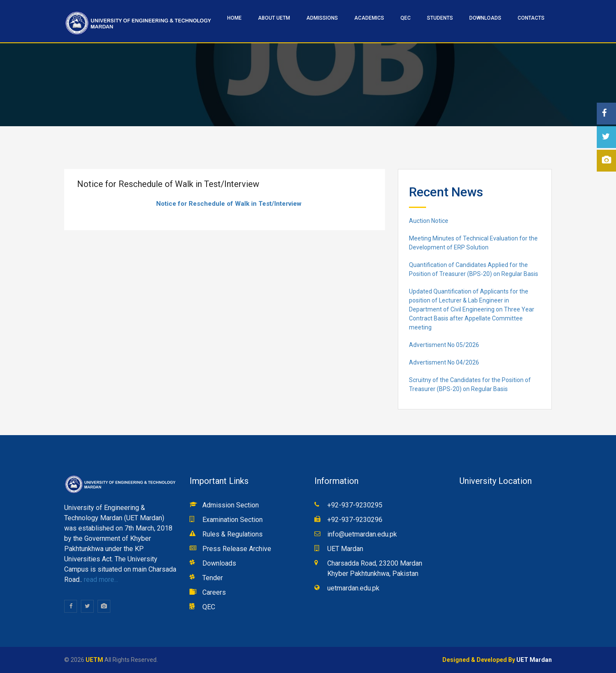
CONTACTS (531, 18)
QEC (406, 18)
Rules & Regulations (232, 534)
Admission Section (231, 505)
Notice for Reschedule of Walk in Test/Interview (229, 204)
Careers (214, 592)
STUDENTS (440, 18)
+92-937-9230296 (355, 520)
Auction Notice (429, 221)
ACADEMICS (369, 18)
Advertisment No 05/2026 (444, 345)
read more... (100, 580)
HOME (234, 18)
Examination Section (232, 520)
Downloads (485, 18)
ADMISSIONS (322, 18)
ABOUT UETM (274, 18)
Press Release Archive (237, 549)
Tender (213, 578)
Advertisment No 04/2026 (444, 362)
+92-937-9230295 (355, 505)
